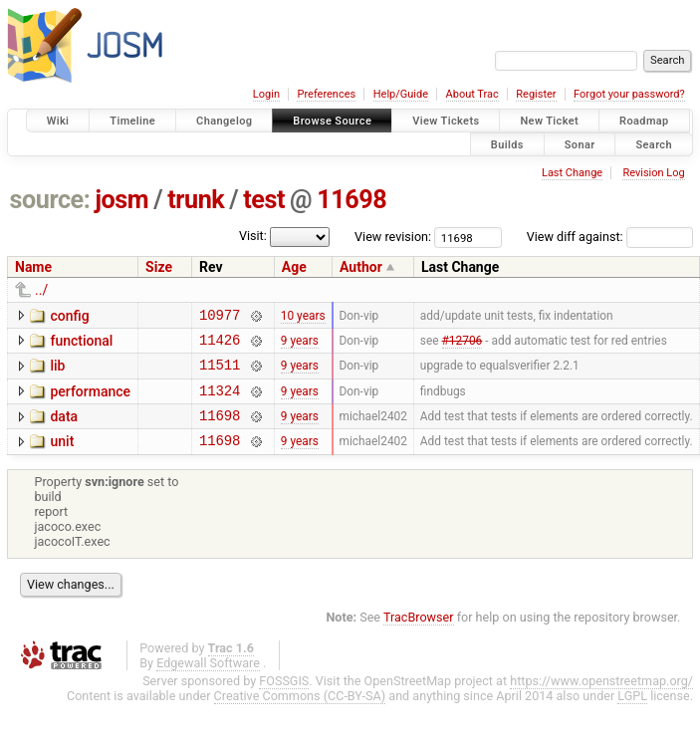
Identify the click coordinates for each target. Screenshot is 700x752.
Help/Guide (401, 94)
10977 (220, 317)
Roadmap (644, 121)
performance (90, 400)
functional (81, 344)
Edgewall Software (208, 681)
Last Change (572, 173)
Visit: (253, 236)
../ (41, 290)
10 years (303, 317)
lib (57, 372)
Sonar (580, 144)
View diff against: (610, 237)
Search (654, 144)
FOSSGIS (284, 699)
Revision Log (653, 173)
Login (266, 94)
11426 (220, 345)
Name (33, 267)
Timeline (132, 121)
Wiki (58, 121)
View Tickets (446, 121)
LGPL (632, 714)
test (264, 200)
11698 (351, 200)
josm (121, 200)
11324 (220, 402)
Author (361, 267)
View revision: (393, 237)
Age (294, 267)
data (64, 428)
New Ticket (549, 121)
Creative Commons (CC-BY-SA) (300, 714)
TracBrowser (419, 635)
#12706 (463, 345)
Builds (507, 144)
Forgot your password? (629, 94)
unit (62, 456)
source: (50, 200)
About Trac (472, 94)
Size (159, 267)
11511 (220, 373)
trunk (196, 200)
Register (536, 94)
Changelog (224, 121)
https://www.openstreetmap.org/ (601, 699)
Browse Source (332, 121)
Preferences (326, 94)
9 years (300, 345)
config (69, 316)
